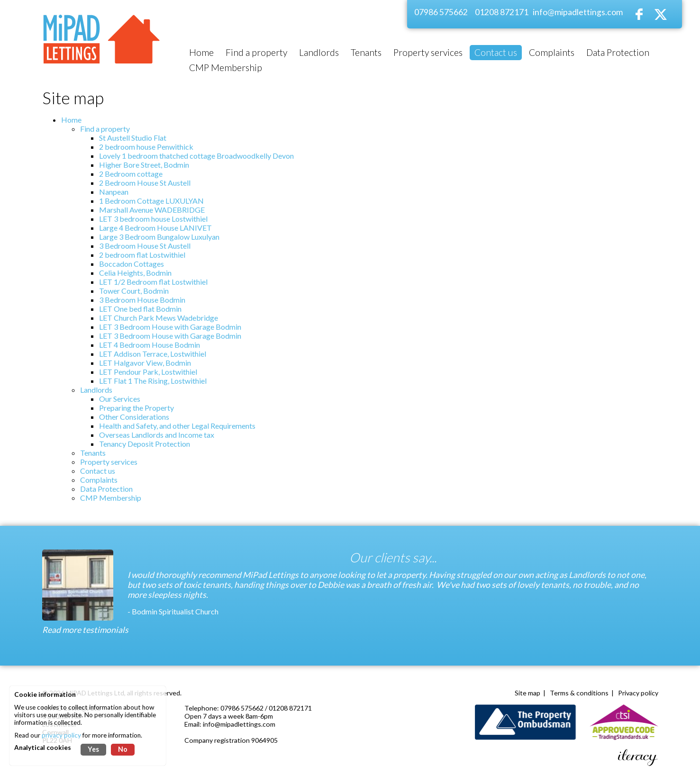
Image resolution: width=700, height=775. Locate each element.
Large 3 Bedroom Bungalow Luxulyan (159, 237)
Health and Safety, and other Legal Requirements (177, 426)
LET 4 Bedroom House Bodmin (150, 345)
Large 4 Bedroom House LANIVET (155, 228)
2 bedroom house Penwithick (146, 147)
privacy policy (61, 735)
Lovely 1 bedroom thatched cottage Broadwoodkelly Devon (196, 156)
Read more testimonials (85, 630)
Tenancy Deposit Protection (145, 444)
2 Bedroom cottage (131, 174)
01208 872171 (502, 12)
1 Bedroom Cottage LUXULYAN (151, 201)
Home (71, 120)
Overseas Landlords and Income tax (157, 435)
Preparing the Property (136, 408)
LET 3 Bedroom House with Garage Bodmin (170, 327)
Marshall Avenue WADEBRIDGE (152, 210)
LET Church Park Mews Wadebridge (159, 318)
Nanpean (114, 192)
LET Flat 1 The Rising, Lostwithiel (153, 381)
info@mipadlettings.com (578, 12)
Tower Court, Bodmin (134, 291)
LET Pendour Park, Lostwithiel (148, 372)
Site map (527, 693)
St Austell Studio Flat (133, 138)
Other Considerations (134, 417)
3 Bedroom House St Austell (145, 246)
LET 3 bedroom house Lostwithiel (153, 219)
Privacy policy (638, 693)
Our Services (120, 399)
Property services (109, 462)
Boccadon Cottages (132, 264)
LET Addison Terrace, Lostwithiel (153, 354)
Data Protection (106, 489)
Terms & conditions (579, 693)
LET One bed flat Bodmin (140, 309)
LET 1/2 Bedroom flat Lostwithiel (153, 282)
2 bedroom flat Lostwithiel (142, 255)
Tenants (93, 453)
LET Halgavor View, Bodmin (145, 363)
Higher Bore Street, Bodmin (144, 165)
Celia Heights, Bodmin (135, 273)
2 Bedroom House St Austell (145, 183)
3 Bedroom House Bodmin (142, 300)
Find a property (105, 129)
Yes (93, 749)
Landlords (96, 390)
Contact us (98, 471)
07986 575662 (441, 12)
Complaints (99, 480)
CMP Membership (111, 498)
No (123, 749)
